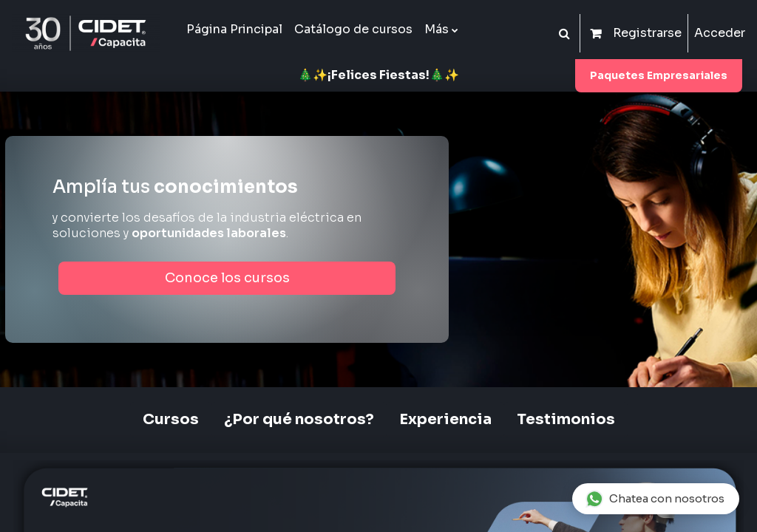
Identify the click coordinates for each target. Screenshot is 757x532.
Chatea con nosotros (655, 498)
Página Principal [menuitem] (234, 29)
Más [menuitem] (437, 29)
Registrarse (647, 33)
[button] (564, 33)
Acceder (720, 33)
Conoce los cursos (227, 278)
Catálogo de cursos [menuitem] (353, 29)
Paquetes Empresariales (659, 75)
